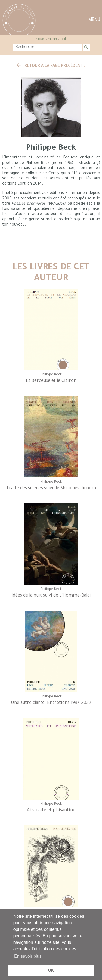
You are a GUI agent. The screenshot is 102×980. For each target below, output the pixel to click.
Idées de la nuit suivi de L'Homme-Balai (51, 596)
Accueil (41, 39)
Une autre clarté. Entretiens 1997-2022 (51, 703)
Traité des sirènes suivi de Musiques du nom (51, 488)
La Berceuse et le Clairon (51, 381)
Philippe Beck (51, 375)
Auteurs (53, 39)
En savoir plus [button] (28, 956)
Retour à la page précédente (51, 66)
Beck (63, 39)
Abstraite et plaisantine (51, 810)
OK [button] (51, 970)
